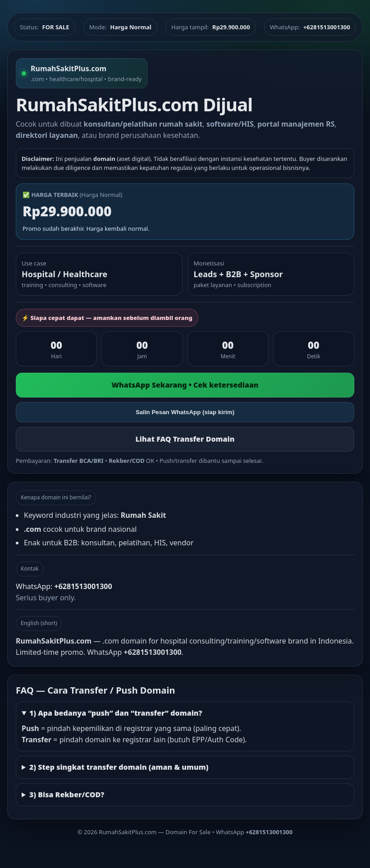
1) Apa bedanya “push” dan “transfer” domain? (116, 713)
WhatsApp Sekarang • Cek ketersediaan (185, 385)
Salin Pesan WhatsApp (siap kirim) (185, 412)
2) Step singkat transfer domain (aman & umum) (119, 767)
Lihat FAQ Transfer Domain (185, 439)
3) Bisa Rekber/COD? (67, 795)
